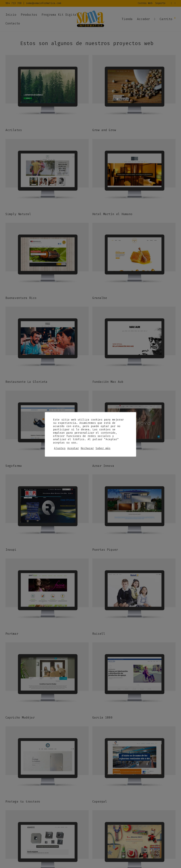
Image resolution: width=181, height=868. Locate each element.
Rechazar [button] (87, 448)
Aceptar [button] (73, 448)
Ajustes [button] (60, 448)
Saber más (103, 448)
